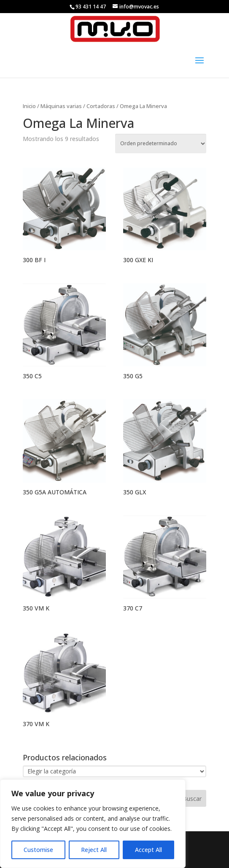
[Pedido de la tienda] (161, 144)
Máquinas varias (61, 106)
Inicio (29, 106)
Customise (38, 850)
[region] (93, 824)
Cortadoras (101, 106)
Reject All (94, 850)
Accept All (148, 850)
